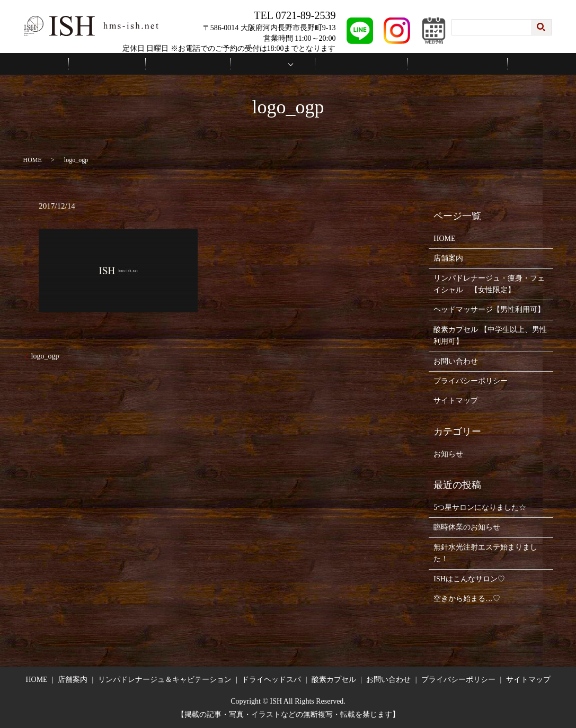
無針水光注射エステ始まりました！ (485, 552)
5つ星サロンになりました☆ (480, 507)
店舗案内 (199, 63)
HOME (133, 63)
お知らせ (448, 453)
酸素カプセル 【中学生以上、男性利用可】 (490, 334)
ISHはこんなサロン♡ (469, 578)
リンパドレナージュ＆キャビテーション (165, 679)
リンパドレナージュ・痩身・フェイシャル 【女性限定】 (489, 283)
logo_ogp (45, 355)
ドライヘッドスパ (271, 679)
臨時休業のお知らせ (467, 527)
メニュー (269, 63)
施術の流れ (350, 63)
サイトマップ (456, 400)
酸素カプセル (334, 679)
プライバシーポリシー (471, 380)
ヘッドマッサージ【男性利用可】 (489, 309)
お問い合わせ (431, 63)
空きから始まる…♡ (467, 598)
